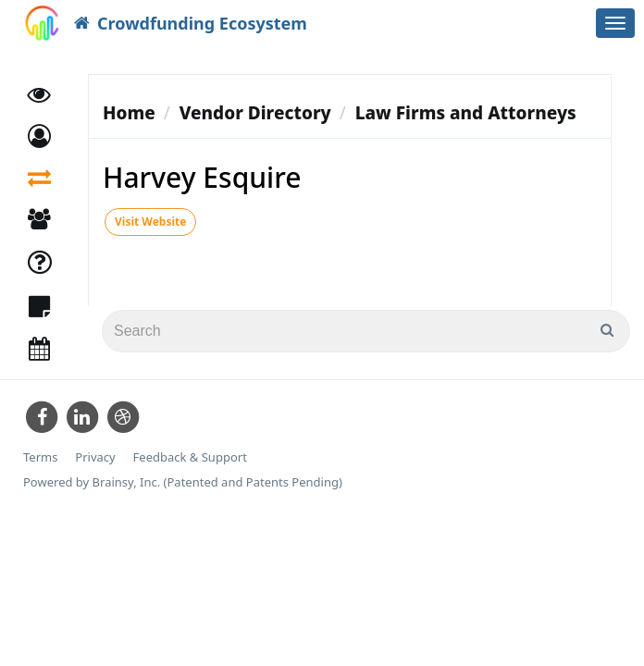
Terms (40, 457)
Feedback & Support (190, 457)
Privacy (95, 457)
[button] (39, 136)
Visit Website (150, 222)
